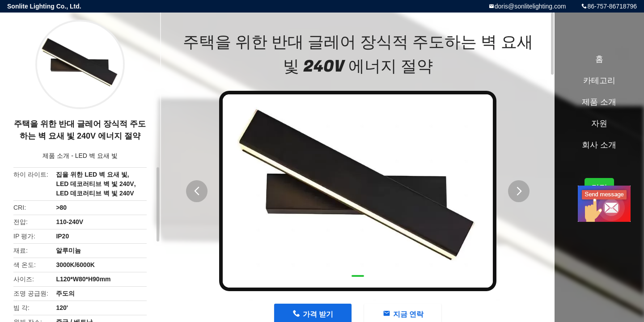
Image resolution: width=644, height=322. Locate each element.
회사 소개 (599, 145)
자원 (599, 123)
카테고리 (599, 80)
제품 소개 (56, 156)
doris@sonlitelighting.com (530, 6)
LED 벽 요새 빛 (96, 156)
